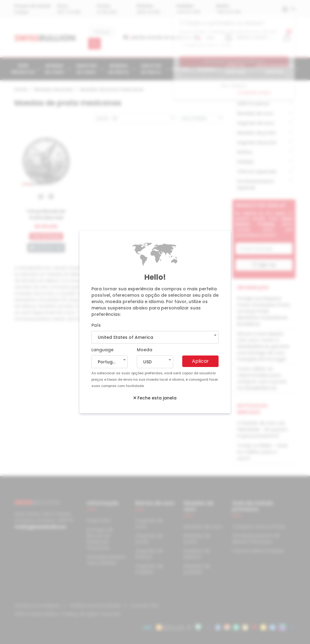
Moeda (145, 350)
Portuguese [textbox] (110, 362)
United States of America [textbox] (125, 337)
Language (102, 350)
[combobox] (155, 337)
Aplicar (200, 361)
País (96, 325)
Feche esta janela (155, 398)
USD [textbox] (147, 362)
